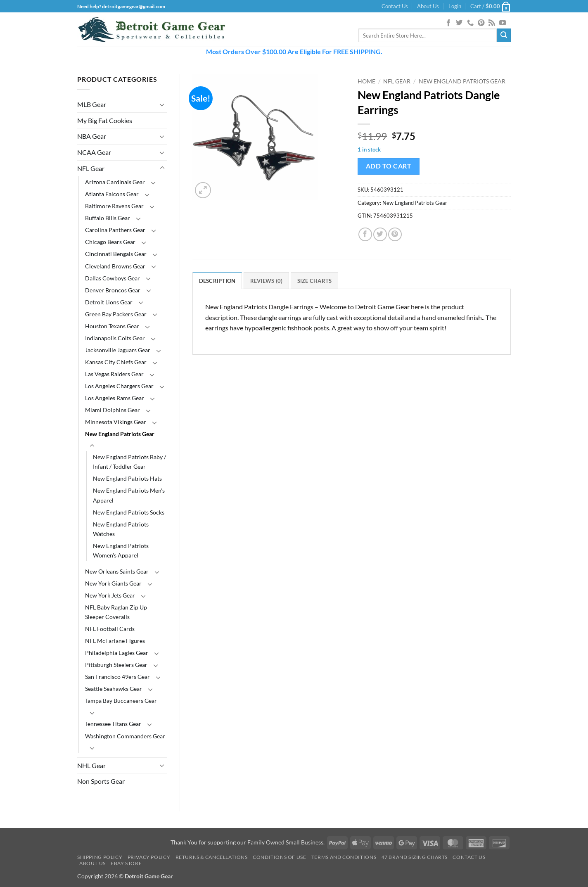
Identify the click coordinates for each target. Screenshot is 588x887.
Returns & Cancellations (212, 857)
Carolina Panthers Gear (115, 230)
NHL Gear (91, 765)
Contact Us (395, 6)
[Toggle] (162, 104)
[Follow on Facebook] (448, 23)
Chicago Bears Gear (110, 242)
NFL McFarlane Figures (115, 641)
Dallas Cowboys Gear (113, 278)
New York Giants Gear (113, 583)
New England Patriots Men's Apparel (129, 495)
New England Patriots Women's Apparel (121, 550)
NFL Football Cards (110, 629)
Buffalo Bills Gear (108, 218)
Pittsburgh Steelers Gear (116, 665)
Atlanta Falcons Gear (112, 194)
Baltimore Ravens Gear (114, 206)
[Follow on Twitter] (459, 23)
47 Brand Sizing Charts (415, 857)
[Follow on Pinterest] (481, 23)
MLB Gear (92, 104)
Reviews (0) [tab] (267, 281)
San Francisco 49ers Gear (117, 677)
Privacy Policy (149, 857)
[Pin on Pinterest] (395, 234)
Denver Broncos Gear (113, 290)
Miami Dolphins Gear (113, 410)
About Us (428, 6)
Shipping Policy (100, 857)
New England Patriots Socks (129, 512)
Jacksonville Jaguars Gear (118, 350)
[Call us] (470, 23)
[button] (455, 6)
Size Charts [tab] (315, 281)
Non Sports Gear (101, 781)
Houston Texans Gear (112, 326)
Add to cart (389, 166)
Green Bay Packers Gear (116, 314)
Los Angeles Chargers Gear (119, 386)
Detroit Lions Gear (109, 302)
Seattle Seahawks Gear (114, 689)
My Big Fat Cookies (105, 120)
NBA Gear (92, 136)
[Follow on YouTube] (503, 23)
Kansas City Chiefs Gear (116, 362)
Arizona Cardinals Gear (115, 182)
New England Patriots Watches (121, 529)
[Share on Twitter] (380, 234)
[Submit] (504, 36)
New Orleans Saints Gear (117, 571)
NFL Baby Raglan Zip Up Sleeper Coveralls (116, 612)
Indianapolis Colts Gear (115, 338)
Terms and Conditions (344, 857)
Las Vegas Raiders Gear (114, 374)
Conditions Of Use (279, 857)
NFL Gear (91, 168)
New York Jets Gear (110, 595)
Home (366, 81)
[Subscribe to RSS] (492, 23)
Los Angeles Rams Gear (115, 398)
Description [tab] (217, 281)
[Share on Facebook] (365, 234)
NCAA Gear (94, 152)
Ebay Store (126, 863)
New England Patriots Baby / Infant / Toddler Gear (129, 462)
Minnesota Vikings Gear (116, 422)
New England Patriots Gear (120, 434)
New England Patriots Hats (127, 478)
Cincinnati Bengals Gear (116, 254)
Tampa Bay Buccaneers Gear (121, 701)
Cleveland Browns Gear (115, 266)
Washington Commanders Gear (125, 736)
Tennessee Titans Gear (113, 724)
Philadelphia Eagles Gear (117, 653)
